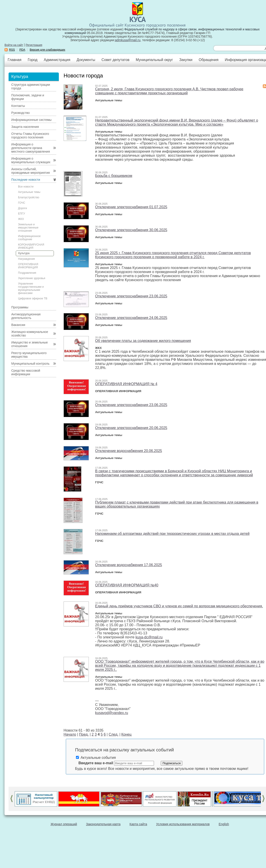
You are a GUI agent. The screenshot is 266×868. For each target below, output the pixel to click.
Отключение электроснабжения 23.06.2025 (131, 296)
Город (33, 60)
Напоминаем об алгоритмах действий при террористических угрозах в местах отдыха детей (172, 534)
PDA (22, 50)
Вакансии (18, 325)
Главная (15, 60)
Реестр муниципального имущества (29, 355)
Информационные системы (31, 120)
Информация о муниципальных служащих (31, 160)
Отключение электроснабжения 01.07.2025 (131, 207)
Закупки (186, 60)
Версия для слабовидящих (48, 50)
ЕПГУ (22, 214)
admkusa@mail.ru (128, 40)
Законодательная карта (103, 824)
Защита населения (25, 127)
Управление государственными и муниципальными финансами (31, 288)
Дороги (22, 208)
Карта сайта (138, 824)
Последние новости (26, 180)
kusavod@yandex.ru (112, 713)
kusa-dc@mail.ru (149, 637)
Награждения (26, 259)
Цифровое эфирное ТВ (33, 298)
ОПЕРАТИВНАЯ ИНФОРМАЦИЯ (28, 266)
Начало (70, 734)
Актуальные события (96, 758)
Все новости (26, 187)
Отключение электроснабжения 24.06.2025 (131, 318)
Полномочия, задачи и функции (28, 97)
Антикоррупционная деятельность (26, 316)
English (224, 824)
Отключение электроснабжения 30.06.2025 (131, 230)
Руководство (21, 113)
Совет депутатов (115, 60)
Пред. (84, 734)
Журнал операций (64, 824)
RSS (12, 50)
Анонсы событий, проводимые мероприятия (31, 171)
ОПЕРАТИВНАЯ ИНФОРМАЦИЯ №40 (127, 585)
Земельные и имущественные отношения (28, 228)
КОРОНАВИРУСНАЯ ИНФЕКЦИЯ (31, 246)
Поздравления (27, 273)
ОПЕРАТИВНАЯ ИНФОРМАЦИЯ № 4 (126, 384)
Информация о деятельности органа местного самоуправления (31, 148)
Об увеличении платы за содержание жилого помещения (143, 341)
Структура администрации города (31, 86)
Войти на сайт (14, 45)
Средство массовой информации (26, 372)
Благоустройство (29, 197)
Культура (24, 253)
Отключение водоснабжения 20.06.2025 (129, 451)
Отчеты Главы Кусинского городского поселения (30, 136)
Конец (126, 734)
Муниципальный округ (154, 60)
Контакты (18, 106)
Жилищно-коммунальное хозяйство (30, 334)
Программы (20, 307)
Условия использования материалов (183, 824)
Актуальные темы (29, 192)
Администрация (57, 60)
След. (114, 734)
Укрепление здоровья (32, 278)
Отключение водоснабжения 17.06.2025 (129, 565)
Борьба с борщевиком (114, 176)
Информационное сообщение (29, 238)
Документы (86, 60)
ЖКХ (21, 219)
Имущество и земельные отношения (30, 344)
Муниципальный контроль (30, 364)
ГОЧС (22, 203)
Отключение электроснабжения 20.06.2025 (131, 428)
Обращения (209, 60)
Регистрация (34, 45)
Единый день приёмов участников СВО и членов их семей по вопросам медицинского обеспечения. (179, 606)
